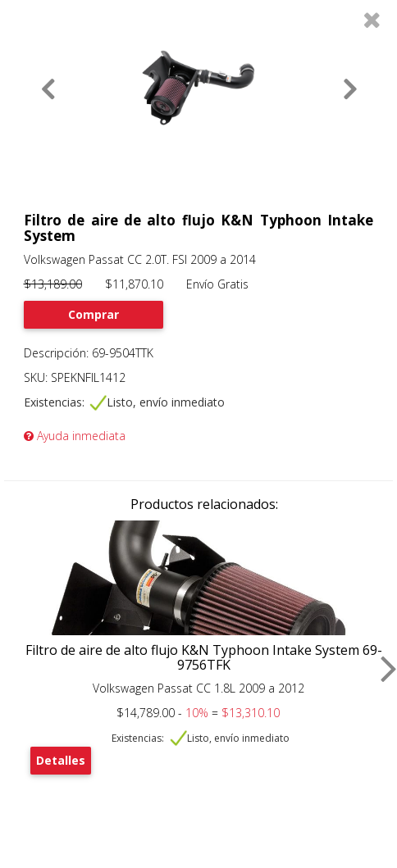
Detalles (61, 760)
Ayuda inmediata (75, 436)
